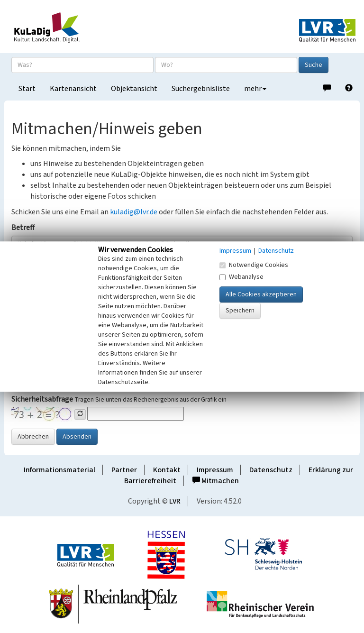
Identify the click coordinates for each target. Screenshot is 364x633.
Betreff (23, 228)
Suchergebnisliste (201, 89)
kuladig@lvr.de (134, 212)
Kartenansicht (73, 89)
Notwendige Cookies (254, 265)
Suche (314, 65)
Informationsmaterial (59, 470)
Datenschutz (271, 470)
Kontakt (167, 470)
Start (27, 89)
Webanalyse (241, 277)
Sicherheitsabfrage (42, 399)
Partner (124, 470)
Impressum (215, 470)
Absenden (77, 437)
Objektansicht (134, 89)
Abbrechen (33, 437)
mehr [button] (255, 89)
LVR (175, 501)
